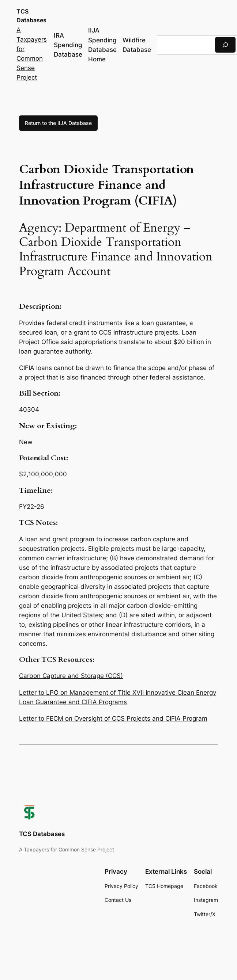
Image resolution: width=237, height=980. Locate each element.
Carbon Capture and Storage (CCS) (71, 676)
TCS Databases (42, 834)
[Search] (225, 45)
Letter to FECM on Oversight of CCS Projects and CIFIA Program (113, 718)
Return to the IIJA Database (58, 123)
